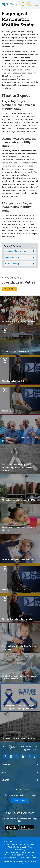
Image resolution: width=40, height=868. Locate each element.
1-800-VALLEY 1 (28, 750)
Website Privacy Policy (14, 845)
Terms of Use (31, 842)
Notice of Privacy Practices (14, 842)
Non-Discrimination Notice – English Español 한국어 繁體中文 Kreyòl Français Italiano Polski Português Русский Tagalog (20, 855)
